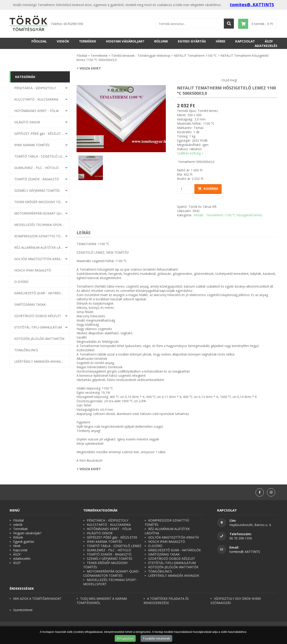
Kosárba (208, 188)
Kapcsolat (245, 41)
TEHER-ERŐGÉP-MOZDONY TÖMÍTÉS (40, 202)
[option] (121, 119)
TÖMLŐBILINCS (26, 350)
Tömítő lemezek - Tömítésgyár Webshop (141, 56)
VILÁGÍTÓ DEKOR (27, 122)
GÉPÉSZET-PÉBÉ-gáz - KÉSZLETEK (40, 134)
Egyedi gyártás (192, 41)
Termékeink (99, 56)
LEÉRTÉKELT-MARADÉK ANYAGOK (40, 361)
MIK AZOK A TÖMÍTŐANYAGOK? (37, 599)
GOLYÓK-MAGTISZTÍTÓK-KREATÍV (40, 259)
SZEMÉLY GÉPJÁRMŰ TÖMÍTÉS (37, 190)
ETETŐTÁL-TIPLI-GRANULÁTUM (38, 327)
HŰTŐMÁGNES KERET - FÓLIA (36, 111)
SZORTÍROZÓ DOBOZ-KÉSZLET (38, 316)
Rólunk (161, 41)
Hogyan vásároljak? (125, 41)
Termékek (88, 41)
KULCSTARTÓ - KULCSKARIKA (36, 99)
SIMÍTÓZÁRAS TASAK (30, 304)
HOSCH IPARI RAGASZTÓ (33, 270)
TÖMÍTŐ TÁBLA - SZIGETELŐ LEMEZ (40, 156)
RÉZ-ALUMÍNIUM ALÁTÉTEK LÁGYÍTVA (40, 247)
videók (63, 41)
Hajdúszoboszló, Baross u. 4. (250, 525)
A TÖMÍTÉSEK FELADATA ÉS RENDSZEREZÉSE (166, 601)
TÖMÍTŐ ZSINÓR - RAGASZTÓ (37, 179)
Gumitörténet (23, 610)
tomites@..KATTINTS (252, 5)
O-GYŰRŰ (21, 282)
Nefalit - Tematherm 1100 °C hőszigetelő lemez (228, 215)
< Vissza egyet (89, 68)
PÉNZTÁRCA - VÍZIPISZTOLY (35, 88)
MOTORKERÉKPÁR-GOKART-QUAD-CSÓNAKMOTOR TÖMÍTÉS (40, 213)
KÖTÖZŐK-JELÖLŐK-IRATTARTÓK (39, 339)
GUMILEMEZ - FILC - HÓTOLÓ (36, 168)
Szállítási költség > (190, 153)
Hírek (221, 41)
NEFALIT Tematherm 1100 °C (195, 56)
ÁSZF (269, 41)
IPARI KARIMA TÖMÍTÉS (32, 145)
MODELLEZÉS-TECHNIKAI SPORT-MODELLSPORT (40, 225)
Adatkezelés (266, 46)
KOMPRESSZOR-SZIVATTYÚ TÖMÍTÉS (40, 236)
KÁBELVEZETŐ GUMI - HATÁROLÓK (40, 293)
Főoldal (39, 41)
